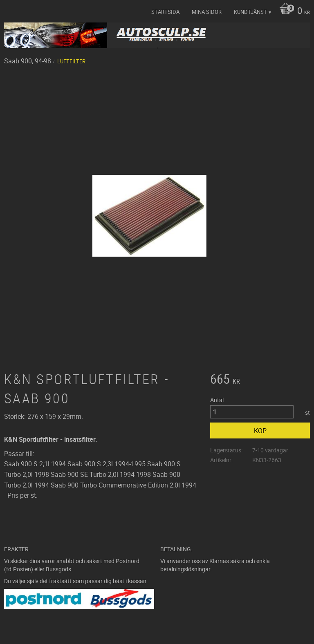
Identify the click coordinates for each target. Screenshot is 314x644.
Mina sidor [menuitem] (207, 12)
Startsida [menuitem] (165, 12)
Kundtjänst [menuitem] (250, 12)
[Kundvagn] (293, 11)
